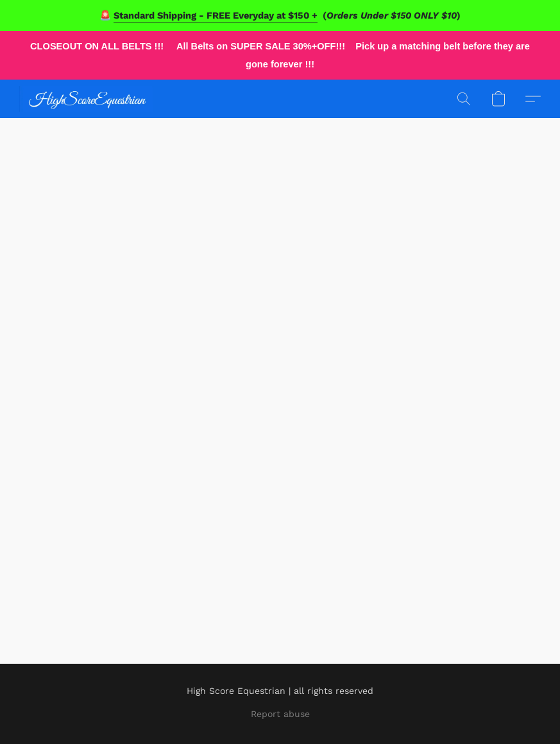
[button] (86, 99)
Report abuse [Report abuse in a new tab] (280, 714)
